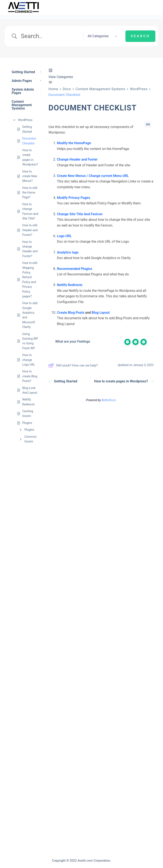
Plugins (27, 423)
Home (53, 89)
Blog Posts (76, 313)
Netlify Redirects (29, 402)
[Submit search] (140, 36)
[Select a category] (101, 36)
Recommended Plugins (74, 269)
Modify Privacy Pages (73, 198)
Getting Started (27, 129)
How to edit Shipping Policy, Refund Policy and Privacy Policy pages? (30, 280)
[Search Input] (50, 36)
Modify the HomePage (74, 143)
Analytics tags (68, 252)
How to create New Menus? (30, 176)
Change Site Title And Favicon (80, 214)
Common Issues (30, 439)
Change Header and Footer (77, 159)
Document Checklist (29, 141)
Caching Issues (28, 413)
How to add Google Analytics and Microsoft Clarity (30, 315)
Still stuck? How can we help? (73, 365)
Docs (67, 89)
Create (62, 313)
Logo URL (64, 236)
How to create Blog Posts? (30, 376)
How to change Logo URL (29, 360)
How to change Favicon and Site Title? (30, 211)
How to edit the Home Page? (30, 193)
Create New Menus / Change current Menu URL (93, 176)
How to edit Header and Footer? (30, 230)
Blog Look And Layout (30, 390)
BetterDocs (109, 400)
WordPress (25, 120)
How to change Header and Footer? (30, 249)
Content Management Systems (100, 89)
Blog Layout (101, 313)
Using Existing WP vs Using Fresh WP (30, 341)
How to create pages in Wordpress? (30, 157)
